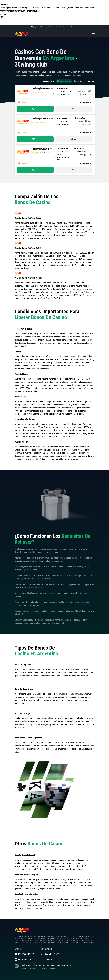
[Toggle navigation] (93, 34)
